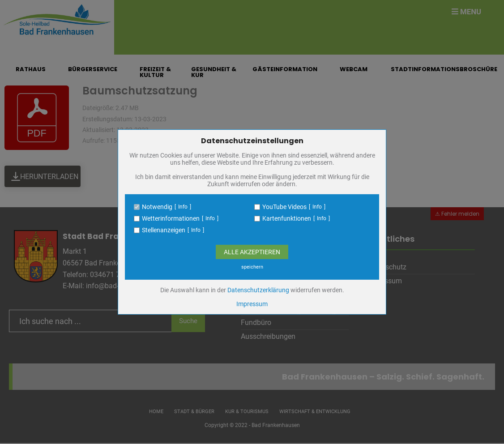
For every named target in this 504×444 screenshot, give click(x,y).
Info (183, 207)
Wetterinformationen (171, 218)
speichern (252, 267)
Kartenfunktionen (287, 218)
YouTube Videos (284, 207)
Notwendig (157, 207)
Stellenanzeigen (164, 230)
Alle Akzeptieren (252, 252)
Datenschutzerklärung (258, 290)
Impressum (252, 304)
